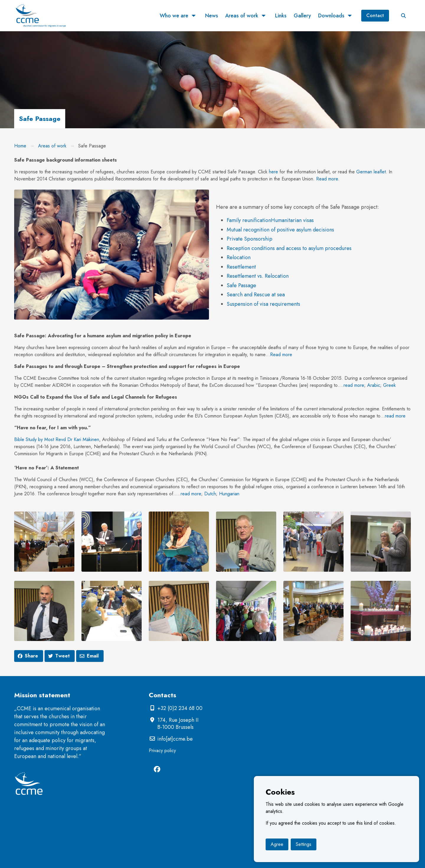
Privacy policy (162, 751)
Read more (327, 179)
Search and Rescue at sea (256, 295)
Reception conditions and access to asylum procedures (289, 248)
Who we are (174, 16)
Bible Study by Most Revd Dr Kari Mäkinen (57, 439)
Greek (389, 385)
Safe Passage (241, 285)
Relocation (239, 257)
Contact (375, 15)
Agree (277, 844)
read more (354, 385)
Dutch (210, 494)
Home (20, 146)
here (273, 172)
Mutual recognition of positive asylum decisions (280, 230)
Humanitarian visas (292, 220)
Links (281, 16)
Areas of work (242, 16)
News (212, 16)
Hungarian (229, 494)
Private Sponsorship (250, 239)
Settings (304, 844)
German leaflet (371, 172)
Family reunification (249, 220)
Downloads (331, 16)
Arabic (374, 385)
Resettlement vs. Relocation (258, 276)
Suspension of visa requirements (263, 304)
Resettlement (241, 267)
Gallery (302, 16)
